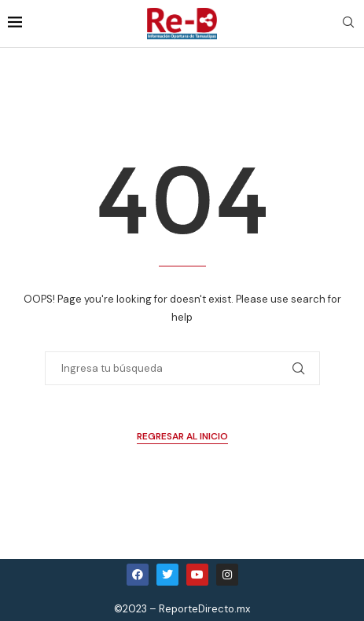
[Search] (348, 24)
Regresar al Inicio (182, 436)
